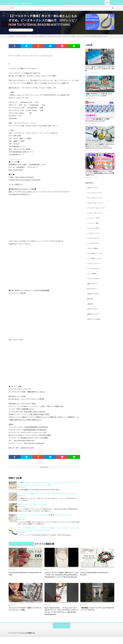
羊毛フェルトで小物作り (95, 319)
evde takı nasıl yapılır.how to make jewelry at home (23, 576)
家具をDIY (90, 299)
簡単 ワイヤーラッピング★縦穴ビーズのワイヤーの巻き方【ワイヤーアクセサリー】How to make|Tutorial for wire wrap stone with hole (100, 148)
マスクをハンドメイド (93, 179)
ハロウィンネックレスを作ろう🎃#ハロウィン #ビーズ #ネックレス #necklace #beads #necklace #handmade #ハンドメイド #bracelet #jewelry (61, 578)
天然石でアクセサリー (94, 294)
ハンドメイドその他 (93, 229)
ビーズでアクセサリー (25, 32)
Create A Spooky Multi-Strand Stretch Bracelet (96, 576)
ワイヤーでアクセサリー (93, 152)
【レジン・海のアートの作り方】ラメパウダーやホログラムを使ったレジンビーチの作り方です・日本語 (100, 70)
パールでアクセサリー (94, 239)
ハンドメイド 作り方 (94, 219)
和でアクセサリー (93, 289)
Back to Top (62, 633)
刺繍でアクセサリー (92, 100)
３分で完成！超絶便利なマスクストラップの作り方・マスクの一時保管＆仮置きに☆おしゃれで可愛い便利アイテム (100, 175)
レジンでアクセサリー (93, 75)
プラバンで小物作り (93, 249)
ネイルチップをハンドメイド (96, 214)
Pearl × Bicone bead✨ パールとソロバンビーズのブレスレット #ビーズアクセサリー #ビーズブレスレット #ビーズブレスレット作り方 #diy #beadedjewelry (61, 617)
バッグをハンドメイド (94, 234)
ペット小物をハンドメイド (94, 125)
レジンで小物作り (93, 274)
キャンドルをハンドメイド (95, 199)
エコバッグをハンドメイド (95, 194)
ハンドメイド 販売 (93, 224)
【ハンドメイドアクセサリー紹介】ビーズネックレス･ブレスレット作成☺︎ (26, 615)
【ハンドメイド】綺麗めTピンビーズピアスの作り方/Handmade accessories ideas (47, 495)
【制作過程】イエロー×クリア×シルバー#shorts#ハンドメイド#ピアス (96, 615)
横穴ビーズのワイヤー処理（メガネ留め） (33, 506)
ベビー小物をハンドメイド (95, 254)
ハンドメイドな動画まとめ (28, 640)
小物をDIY (90, 304)
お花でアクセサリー (93, 189)
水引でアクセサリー (93, 309)
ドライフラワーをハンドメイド (97, 209)
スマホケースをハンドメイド (96, 204)
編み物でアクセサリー (94, 314)
